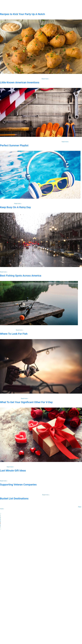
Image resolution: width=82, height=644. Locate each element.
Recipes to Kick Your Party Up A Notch (22, 14)
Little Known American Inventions (20, 82)
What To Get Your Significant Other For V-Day (26, 402)
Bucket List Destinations (14, 498)
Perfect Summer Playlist (14, 145)
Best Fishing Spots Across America (21, 276)
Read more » (45, 79)
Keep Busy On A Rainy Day (15, 207)
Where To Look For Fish (14, 334)
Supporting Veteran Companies (18, 485)
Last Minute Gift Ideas (13, 471)
